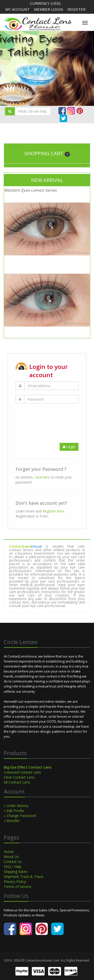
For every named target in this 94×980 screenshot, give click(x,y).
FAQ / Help (13, 867)
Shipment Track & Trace (23, 877)
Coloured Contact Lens (22, 772)
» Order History (16, 806)
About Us (11, 857)
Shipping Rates (16, 872)
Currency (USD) (45, 3)
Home (9, 852)
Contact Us (13, 862)
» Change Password (20, 816)
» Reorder (12, 821)
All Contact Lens (17, 782)
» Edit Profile (14, 811)
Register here (53, 511)
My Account (17, 9)
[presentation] (54, 418)
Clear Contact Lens (19, 777)
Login (69, 447)
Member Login (49, 9)
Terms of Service (18, 887)
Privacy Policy (15, 882)
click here (42, 477)
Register (76, 9)
